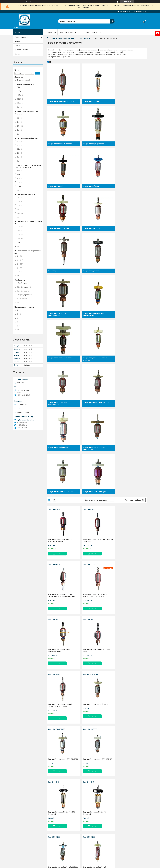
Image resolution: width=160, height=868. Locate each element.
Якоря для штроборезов (92, 318)
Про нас (85, 32)
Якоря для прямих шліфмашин (61, 318)
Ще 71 (19, 303)
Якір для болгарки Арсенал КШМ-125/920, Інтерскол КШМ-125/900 (59, 801)
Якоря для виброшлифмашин (60, 273)
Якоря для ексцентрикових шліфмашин (127, 319)
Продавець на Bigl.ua (80, 864)
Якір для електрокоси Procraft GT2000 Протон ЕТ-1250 (60, 523)
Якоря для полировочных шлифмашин (127, 230)
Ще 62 (19, 134)
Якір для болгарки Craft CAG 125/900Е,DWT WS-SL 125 (93, 633)
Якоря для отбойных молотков (129, 101)
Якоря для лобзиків (124, 144)
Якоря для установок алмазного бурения (95, 274)
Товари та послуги (67, 32)
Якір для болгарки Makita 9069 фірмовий (128, 578)
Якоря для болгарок (90, 101)
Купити (59, 424)
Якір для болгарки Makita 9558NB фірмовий (95, 578)
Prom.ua (90, 862)
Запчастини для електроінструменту (79, 38)
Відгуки (17, 45)
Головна (52, 32)
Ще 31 (19, 217)
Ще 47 (19, 161)
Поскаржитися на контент (76, 866)
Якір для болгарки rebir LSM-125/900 (62, 577)
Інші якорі (120, 186)
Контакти (96, 32)
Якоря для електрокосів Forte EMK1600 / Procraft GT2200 (60, 468)
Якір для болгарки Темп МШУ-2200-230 (62, 688)
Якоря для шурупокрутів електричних (126, 274)
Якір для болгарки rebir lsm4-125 (95, 522)
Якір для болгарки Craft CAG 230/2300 (59, 633)
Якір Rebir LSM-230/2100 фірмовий (130, 798)
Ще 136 (19, 107)
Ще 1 (18, 276)
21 (137, 830)
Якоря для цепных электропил (95, 362)
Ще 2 (18, 330)
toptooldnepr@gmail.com (26, 420)
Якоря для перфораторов (59, 144)
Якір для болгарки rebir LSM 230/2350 (127, 523)
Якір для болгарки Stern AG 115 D (129, 687)
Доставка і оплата (21, 50)
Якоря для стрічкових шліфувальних (91, 230)
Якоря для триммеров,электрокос (62, 101)
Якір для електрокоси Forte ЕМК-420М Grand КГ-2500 (93, 468)
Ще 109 (19, 190)
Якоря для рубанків (56, 228)
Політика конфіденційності (93, 866)
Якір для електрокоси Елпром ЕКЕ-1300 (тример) (60, 411)
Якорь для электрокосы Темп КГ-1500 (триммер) (94, 411)
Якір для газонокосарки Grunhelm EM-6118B (129, 468)
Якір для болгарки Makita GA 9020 (95, 798)
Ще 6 (18, 246)
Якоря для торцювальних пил (60, 362)
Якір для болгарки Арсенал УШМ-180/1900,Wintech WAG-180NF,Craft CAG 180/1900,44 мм (128, 744)
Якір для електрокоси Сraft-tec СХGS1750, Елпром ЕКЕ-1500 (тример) (128, 412)
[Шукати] (112, 20)
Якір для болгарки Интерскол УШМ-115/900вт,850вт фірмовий (95, 688)
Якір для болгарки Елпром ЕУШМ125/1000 (127, 633)
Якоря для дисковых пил (59, 186)
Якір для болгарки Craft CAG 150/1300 (93, 743)
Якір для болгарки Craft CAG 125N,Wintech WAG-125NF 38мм (60, 743)
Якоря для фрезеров (91, 186)
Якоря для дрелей (90, 144)
